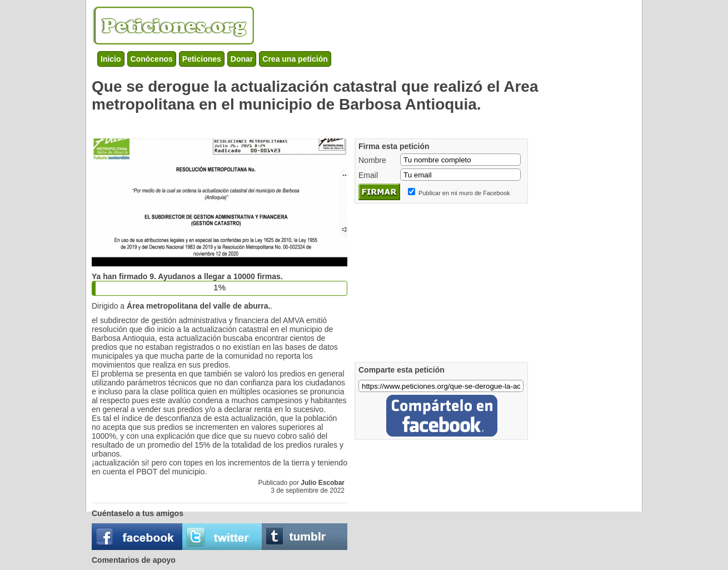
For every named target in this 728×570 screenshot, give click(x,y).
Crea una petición (295, 59)
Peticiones (202, 59)
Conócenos (152, 59)
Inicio (111, 59)
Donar (242, 59)
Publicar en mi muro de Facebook (464, 193)
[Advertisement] (294, 123)
